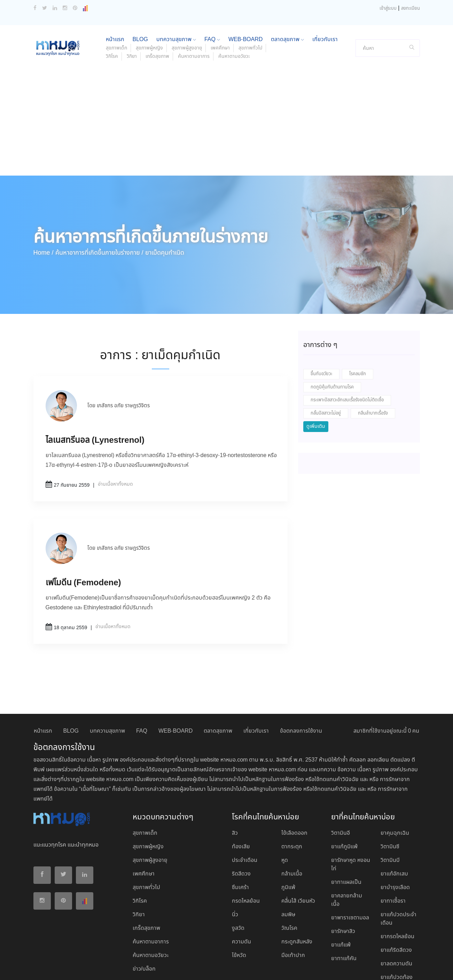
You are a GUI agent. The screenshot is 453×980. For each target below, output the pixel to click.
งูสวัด (238, 882)
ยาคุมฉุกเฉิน (395, 787)
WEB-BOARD (175, 685)
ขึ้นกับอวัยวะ (321, 328)
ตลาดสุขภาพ (218, 685)
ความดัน (241, 896)
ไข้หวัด (239, 909)
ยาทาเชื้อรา (393, 855)
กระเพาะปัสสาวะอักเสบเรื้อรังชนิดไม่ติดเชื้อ (347, 354)
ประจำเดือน (245, 814)
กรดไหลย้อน (246, 855)
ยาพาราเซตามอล (350, 872)
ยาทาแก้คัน (344, 913)
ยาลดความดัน (396, 918)
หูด (285, 814)
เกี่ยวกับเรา (256, 685)
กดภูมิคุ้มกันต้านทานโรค (332, 341)
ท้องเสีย (241, 801)
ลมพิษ (288, 869)
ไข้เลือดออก (294, 787)
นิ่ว (235, 869)
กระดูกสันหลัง (297, 896)
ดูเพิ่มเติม (316, 380)
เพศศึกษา (144, 828)
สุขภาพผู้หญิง (148, 801)
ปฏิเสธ (401, 967)
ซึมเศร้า (240, 842)
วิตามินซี (390, 801)
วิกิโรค (112, 10)
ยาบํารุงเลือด (395, 842)
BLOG (71, 685)
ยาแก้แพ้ (341, 899)
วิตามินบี (390, 814)
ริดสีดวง (241, 828)
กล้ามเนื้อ (292, 828)
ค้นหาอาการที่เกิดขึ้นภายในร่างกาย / (99, 207)
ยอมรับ (380, 967)
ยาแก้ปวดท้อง (397, 931)
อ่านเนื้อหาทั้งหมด (115, 438)
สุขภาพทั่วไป (146, 842)
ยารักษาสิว (343, 885)
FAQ (142, 685)
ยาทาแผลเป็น (346, 836)
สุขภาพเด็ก (145, 787)
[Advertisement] (227, 77)
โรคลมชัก (358, 328)
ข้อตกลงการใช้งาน (301, 685)
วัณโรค (289, 882)
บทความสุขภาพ (107, 685)
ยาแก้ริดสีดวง (396, 904)
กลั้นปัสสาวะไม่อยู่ (326, 367)
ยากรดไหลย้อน (397, 891)
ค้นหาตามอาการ (194, 10)
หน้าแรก (43, 685)
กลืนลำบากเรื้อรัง (373, 367)
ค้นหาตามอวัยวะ (234, 10)
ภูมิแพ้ (288, 842)
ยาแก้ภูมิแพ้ (344, 801)
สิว (235, 787)
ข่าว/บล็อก (144, 923)
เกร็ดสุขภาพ (157, 10)
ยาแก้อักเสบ (394, 828)
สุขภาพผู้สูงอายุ (150, 814)
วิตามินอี (341, 787)
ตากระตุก (292, 801)
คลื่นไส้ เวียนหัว (298, 855)
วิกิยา (132, 10)
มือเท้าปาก (293, 909)
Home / (44, 207)
